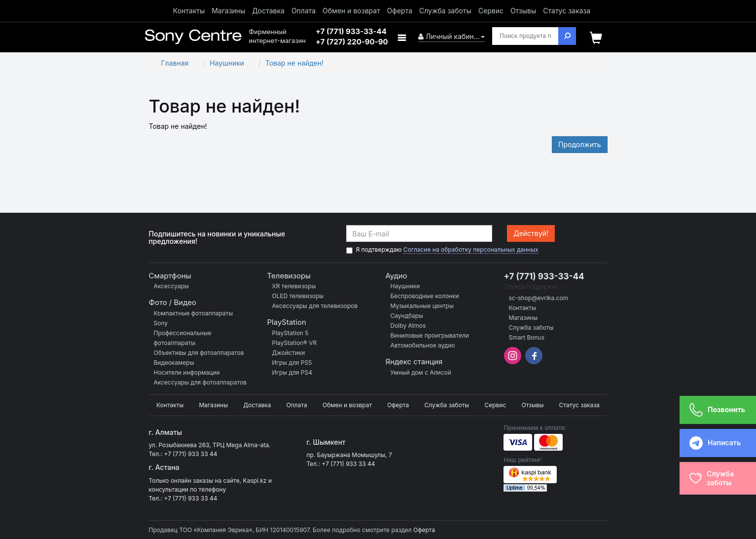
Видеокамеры (174, 363)
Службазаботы (712, 478)
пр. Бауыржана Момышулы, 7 (349, 455)
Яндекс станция (414, 362)
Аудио (396, 276)
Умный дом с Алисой (421, 372)
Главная (175, 63)
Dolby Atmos (408, 326)
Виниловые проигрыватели (430, 335)
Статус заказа (567, 11)
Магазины (228, 11)
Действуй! (531, 233)
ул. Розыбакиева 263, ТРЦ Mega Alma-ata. (210, 445)
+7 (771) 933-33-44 (544, 276)
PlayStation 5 (290, 333)
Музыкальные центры (422, 306)
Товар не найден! (294, 63)
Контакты (189, 11)
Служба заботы (445, 11)
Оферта (400, 11)
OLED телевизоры (298, 296)
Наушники (227, 63)
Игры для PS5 (292, 363)
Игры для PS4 (292, 372)
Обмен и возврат (351, 11)
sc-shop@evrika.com (539, 298)
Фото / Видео (173, 302)
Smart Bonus (527, 337)
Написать (708, 443)
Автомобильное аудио (423, 345)
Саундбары (407, 316)
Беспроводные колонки (425, 296)
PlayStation (287, 322)
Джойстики (289, 353)
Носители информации (187, 372)
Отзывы (523, 11)
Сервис (491, 11)
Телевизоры (289, 276)
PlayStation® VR (295, 343)
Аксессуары (171, 286)
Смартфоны (170, 276)
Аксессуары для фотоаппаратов (200, 382)
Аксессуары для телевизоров (315, 306)
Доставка (268, 11)
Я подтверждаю (442, 250)
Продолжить (579, 144)
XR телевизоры (294, 286)
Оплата (304, 11)
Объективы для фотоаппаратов (199, 353)
